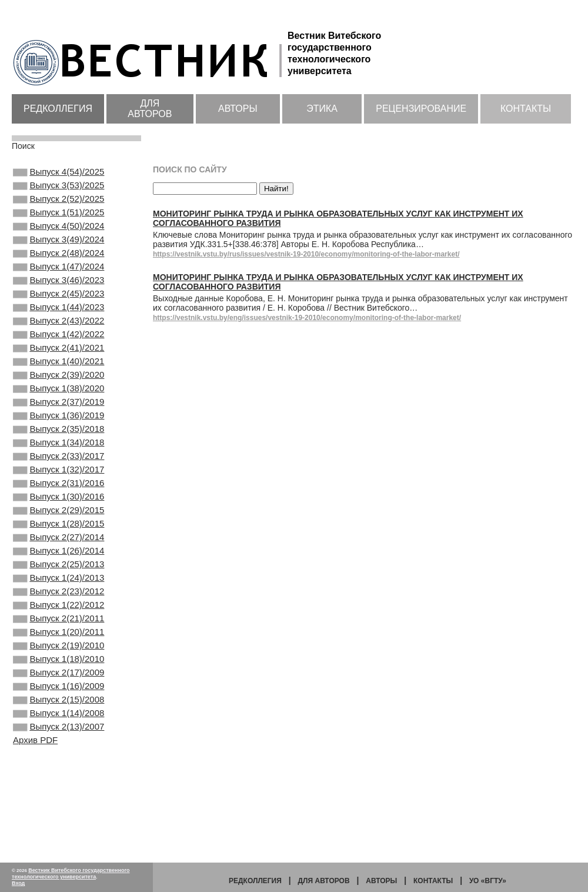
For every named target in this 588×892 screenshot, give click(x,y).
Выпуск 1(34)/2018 (59, 491)
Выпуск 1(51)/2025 (59, 221)
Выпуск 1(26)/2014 (59, 618)
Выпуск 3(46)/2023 (59, 300)
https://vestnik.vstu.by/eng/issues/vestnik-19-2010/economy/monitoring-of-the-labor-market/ (307, 318)
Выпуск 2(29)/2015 (59, 570)
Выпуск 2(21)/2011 (59, 697)
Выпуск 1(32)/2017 (59, 522)
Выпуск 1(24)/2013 (59, 650)
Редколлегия (58, 109)
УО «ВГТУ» (488, 881)
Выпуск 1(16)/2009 (59, 777)
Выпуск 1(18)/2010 (59, 745)
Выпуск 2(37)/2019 (59, 443)
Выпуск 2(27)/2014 (59, 602)
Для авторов (150, 109)
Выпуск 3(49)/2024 (59, 252)
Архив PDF (35, 839)
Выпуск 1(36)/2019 (59, 459)
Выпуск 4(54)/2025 (59, 173)
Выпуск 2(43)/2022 (59, 348)
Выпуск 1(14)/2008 (59, 808)
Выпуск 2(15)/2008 (59, 793)
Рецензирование (421, 109)
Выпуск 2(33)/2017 (59, 507)
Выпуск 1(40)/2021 (59, 395)
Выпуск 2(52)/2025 (59, 205)
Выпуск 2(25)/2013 (59, 634)
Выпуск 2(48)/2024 (59, 268)
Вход (18, 883)
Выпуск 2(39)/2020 (59, 411)
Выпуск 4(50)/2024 (59, 237)
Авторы (238, 109)
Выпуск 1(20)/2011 (59, 713)
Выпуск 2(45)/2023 (59, 316)
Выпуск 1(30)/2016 (59, 554)
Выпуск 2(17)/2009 (59, 761)
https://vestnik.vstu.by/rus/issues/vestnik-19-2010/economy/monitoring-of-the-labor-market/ (306, 254)
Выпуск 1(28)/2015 (59, 586)
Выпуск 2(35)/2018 (59, 475)
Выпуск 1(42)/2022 (59, 364)
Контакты (526, 109)
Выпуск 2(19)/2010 (59, 729)
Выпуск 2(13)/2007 (59, 824)
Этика (322, 109)
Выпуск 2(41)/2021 (59, 380)
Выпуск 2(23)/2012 (59, 665)
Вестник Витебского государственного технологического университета (71, 873)
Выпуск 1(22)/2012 (59, 681)
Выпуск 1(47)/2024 (59, 284)
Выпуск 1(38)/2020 (59, 427)
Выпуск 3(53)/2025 (59, 189)
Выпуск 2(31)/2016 (59, 538)
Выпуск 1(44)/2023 (59, 332)
